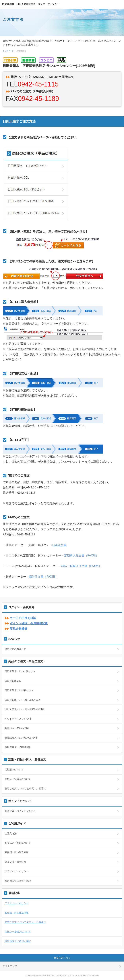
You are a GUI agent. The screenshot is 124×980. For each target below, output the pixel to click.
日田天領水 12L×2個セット (20, 671)
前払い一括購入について (18, 779)
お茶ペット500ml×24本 (17, 728)
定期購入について (14, 770)
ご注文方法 (13, 19)
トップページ (8, 51)
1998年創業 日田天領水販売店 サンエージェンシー (31, 4)
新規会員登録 (19, 629)
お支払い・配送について (18, 843)
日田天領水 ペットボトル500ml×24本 (25, 709)
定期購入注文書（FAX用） (81, 555)
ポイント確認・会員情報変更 (29, 623)
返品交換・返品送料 (15, 862)
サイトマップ (10, 966)
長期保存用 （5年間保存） (19, 747)
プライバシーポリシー (17, 871)
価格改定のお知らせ (15, 649)
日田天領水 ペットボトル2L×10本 (23, 700)
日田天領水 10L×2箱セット (19, 690)
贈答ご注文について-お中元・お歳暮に (25, 789)
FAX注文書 (59, 545)
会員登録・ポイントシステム (20, 811)
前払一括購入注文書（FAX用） (81, 566)
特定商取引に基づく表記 (18, 881)
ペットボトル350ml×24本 (18, 719)
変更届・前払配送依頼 (17, 852)
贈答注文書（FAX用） (43, 577)
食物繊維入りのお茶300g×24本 (21, 738)
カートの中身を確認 (23, 618)
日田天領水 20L (13, 681)
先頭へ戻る (64, 958)
